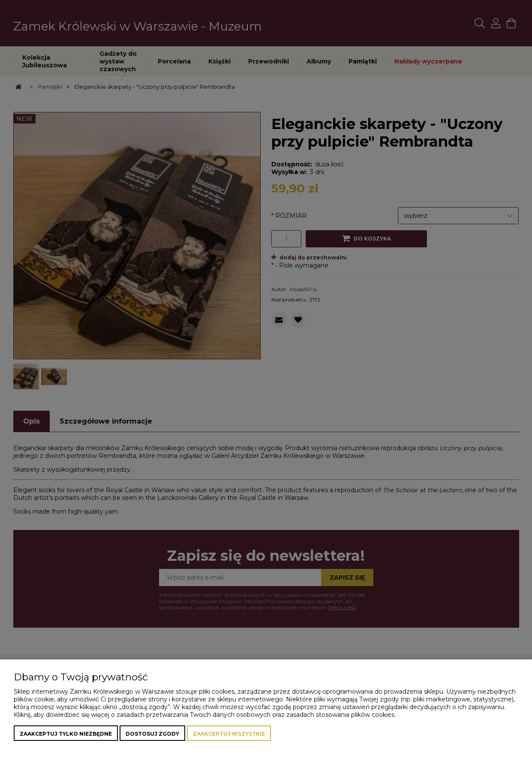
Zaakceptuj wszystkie (229, 734)
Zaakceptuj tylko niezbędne (66, 734)
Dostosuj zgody (152, 734)
